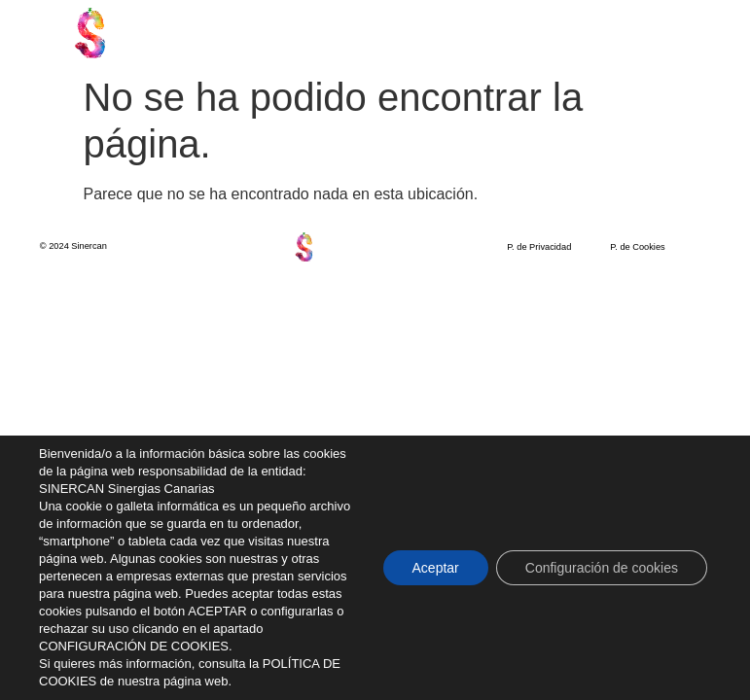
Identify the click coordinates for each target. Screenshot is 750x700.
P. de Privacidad (539, 247)
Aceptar (436, 568)
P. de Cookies (637, 247)
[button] (659, 33)
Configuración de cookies (602, 568)
